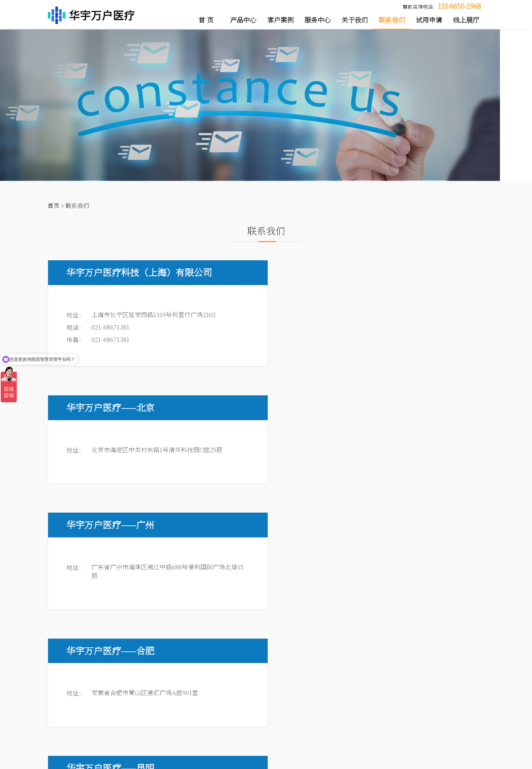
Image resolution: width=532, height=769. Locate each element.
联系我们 (392, 20)
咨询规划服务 (255, 696)
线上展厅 (466, 20)
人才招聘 (438, 707)
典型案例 (172, 707)
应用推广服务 (255, 718)
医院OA (57, 696)
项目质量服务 (304, 718)
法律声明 (471, 760)
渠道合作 (399, 718)
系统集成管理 (255, 707)
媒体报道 (399, 707)
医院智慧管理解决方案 (75, 707)
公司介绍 (399, 696)
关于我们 (355, 20)
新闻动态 (438, 696)
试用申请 (429, 20)
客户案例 (280, 20)
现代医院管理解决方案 (75, 718)
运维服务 (249, 729)
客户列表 (172, 696)
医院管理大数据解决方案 (78, 740)
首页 (54, 213)
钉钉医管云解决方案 (72, 729)
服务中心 (318, 20)
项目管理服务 (304, 696)
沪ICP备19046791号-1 (223, 760)
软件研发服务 (304, 707)
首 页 (206, 20)
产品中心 (243, 20)
